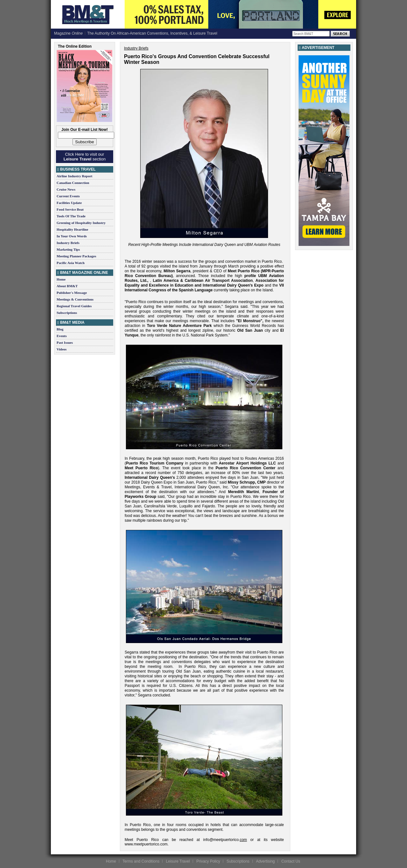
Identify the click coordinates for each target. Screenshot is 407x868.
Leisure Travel (178, 861)
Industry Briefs (68, 243)
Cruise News (66, 189)
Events (62, 336)
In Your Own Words (72, 236)
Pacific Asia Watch (71, 263)
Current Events (68, 196)
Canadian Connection (73, 183)
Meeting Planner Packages (76, 256)
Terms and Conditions (141, 861)
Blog (60, 329)
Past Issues (65, 342)
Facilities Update (69, 203)
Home (61, 279)
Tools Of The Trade (71, 216)
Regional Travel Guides (74, 306)
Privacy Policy (208, 861)
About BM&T (67, 286)
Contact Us (291, 861)
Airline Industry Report (74, 176)
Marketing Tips (68, 249)
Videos (62, 349)
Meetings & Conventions (75, 299)
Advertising (265, 861)
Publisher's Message (72, 293)
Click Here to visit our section (85, 157)
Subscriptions (67, 313)
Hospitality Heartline (72, 229)
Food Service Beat (70, 209)
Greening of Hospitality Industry (81, 223)
